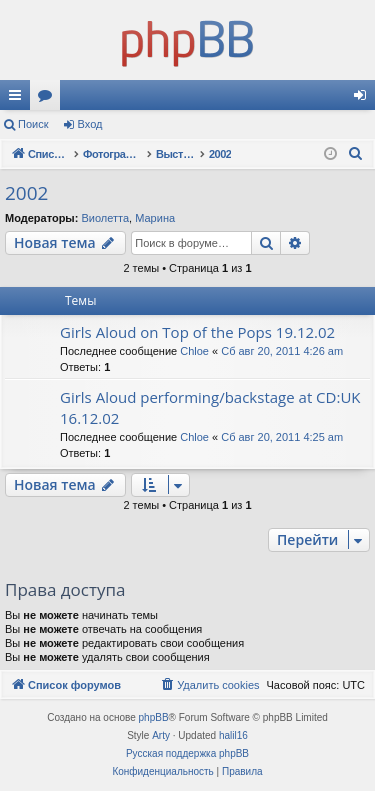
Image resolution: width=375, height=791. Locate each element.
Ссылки (19, 99)
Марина (155, 218)
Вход (90, 124)
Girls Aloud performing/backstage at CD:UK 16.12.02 (210, 407)
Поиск (33, 124)
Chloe (194, 351)
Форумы (49, 99)
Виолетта (105, 218)
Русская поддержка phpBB (187, 753)
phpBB (154, 717)
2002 (26, 193)
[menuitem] (356, 154)
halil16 (233, 735)
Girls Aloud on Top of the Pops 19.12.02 (197, 332)
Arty (161, 735)
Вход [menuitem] (364, 99)
